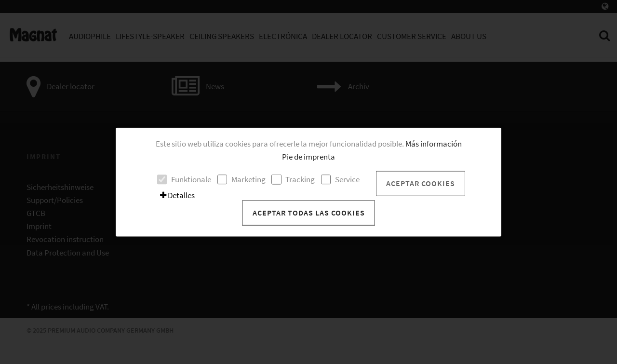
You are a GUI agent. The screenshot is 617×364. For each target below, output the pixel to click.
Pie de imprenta (308, 156)
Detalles (177, 195)
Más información (434, 143)
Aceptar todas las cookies (309, 213)
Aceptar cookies (421, 183)
